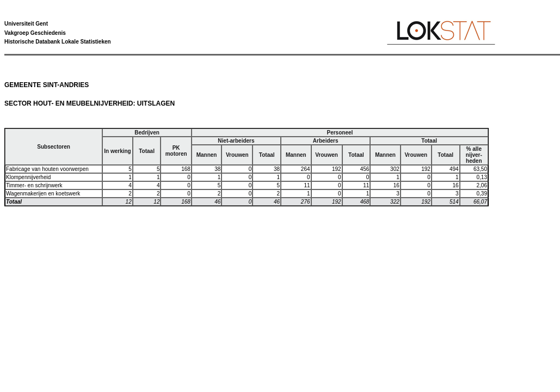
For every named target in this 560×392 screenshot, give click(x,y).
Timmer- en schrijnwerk (34, 185)
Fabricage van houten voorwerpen (47, 169)
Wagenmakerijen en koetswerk (43, 194)
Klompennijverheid (28, 177)
